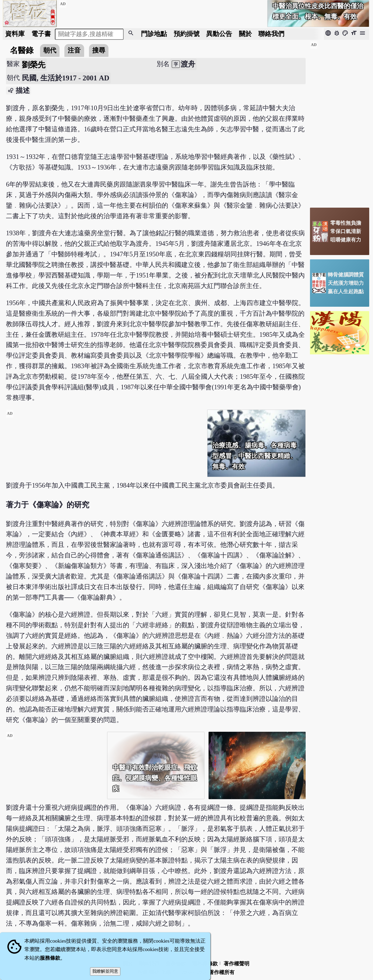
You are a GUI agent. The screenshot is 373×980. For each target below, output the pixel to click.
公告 (219, 34)
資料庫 (15, 34)
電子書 (41, 34)
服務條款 (50, 958)
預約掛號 (187, 34)
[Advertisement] (105, 447)
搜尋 (99, 50)
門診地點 (154, 34)
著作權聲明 (237, 964)
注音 (74, 50)
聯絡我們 (271, 34)
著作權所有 (222, 972)
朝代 (50, 50)
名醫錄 (22, 50)
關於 (245, 34)
